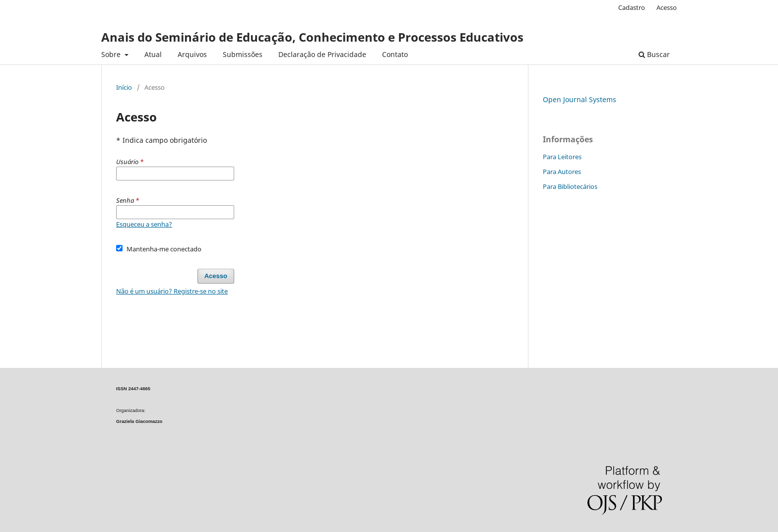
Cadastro (632, 7)
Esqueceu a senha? (144, 224)
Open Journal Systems (580, 99)
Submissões (243, 54)
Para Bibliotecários (570, 186)
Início (124, 87)
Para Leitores (562, 157)
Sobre (112, 54)
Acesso (667, 7)
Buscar (654, 54)
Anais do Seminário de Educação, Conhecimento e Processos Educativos (312, 37)
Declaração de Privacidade (322, 54)
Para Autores (562, 172)
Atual (153, 54)
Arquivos (192, 54)
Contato (395, 54)
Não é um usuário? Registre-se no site (172, 291)
